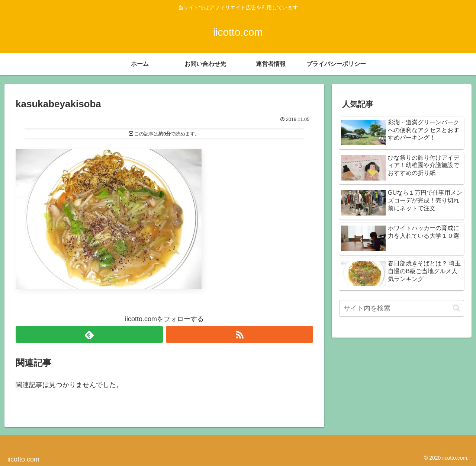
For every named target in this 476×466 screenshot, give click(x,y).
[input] (402, 308)
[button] (456, 308)
